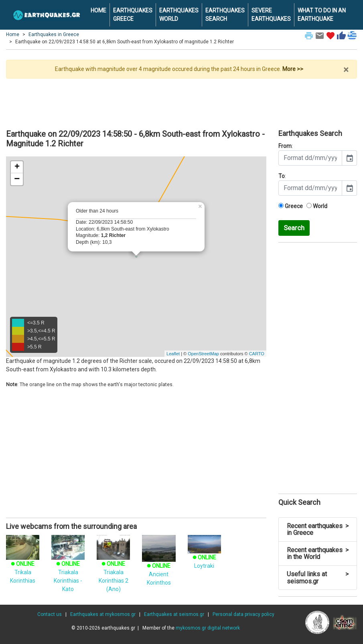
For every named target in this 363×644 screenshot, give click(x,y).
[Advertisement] (181, 101)
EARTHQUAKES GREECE (133, 15)
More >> (293, 69)
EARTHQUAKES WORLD (179, 15)
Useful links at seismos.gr (318, 578)
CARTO (257, 354)
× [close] (346, 70)
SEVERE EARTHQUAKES (271, 15)
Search (294, 228)
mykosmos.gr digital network (208, 628)
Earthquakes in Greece (54, 34)
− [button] (17, 179)
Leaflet (173, 354)
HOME (98, 10)
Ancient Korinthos (159, 565)
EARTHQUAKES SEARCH (225, 15)
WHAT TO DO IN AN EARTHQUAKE (322, 15)
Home (13, 34)
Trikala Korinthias (23, 563)
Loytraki (204, 555)
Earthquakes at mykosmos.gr (103, 614)
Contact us (50, 614)
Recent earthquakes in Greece (318, 530)
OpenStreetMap (203, 354)
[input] (310, 158)
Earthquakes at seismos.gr (174, 614)
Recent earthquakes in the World (318, 554)
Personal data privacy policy (243, 614)
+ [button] (17, 167)
